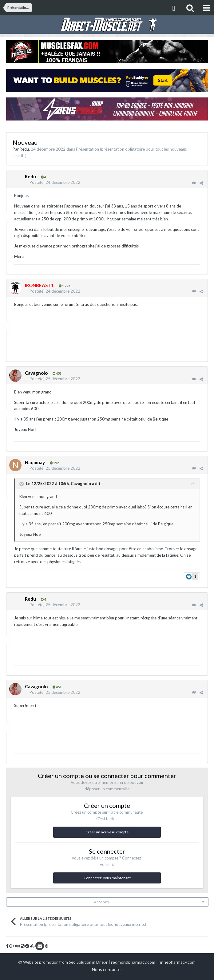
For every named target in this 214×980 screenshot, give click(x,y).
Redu (24, 149)
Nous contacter (107, 969)
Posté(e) (55, 182)
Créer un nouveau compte (107, 832)
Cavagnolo (81, 484)
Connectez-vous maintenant (107, 878)
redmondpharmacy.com (133, 962)
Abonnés (101, 902)
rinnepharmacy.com (177, 962)
